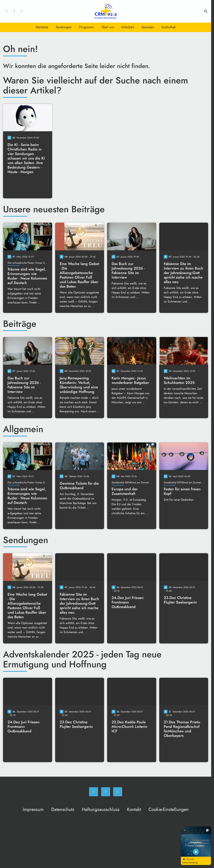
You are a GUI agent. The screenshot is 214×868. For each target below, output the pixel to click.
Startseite (42, 27)
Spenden (148, 27)
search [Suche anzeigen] (206, 11)
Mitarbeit (128, 27)
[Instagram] (14, 11)
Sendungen (64, 27)
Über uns (108, 27)
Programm (86, 27)
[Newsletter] (22, 11)
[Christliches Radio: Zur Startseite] (106, 11)
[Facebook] (7, 11)
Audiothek (169, 27)
